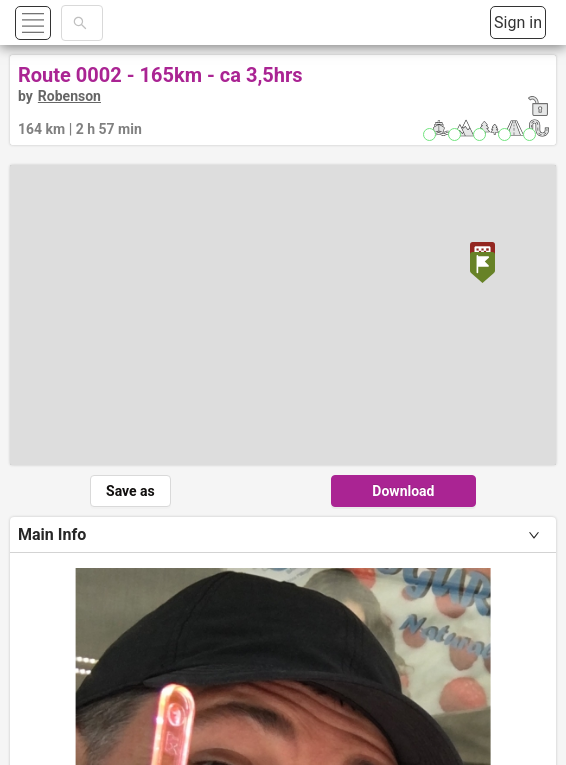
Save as (130, 491)
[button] (56, 22)
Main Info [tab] (52, 534)
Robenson (69, 96)
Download (403, 491)
